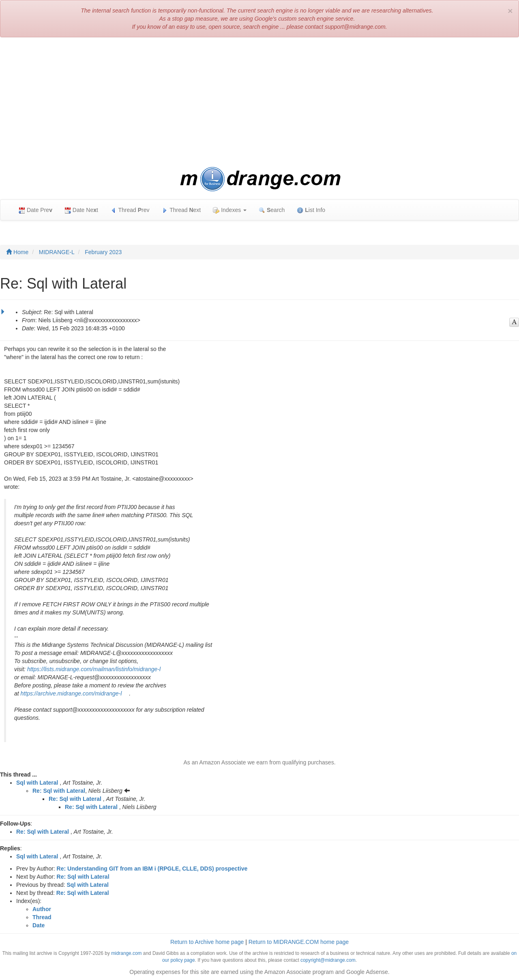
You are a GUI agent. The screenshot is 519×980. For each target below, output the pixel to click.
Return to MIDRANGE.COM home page (299, 942)
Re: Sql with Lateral (59, 791)
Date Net (81, 210)
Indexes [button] (230, 210)
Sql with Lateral (37, 783)
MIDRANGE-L (57, 252)
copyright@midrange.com (328, 960)
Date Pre (35, 210)
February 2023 (103, 252)
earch (272, 210)
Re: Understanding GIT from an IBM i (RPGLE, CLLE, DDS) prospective (152, 869)
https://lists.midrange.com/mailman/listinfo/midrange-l (94, 669)
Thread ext (181, 210)
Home (17, 252)
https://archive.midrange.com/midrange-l (71, 693)
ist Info (311, 210)
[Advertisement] (259, 102)
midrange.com (126, 953)
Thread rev (130, 210)
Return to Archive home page (207, 942)
